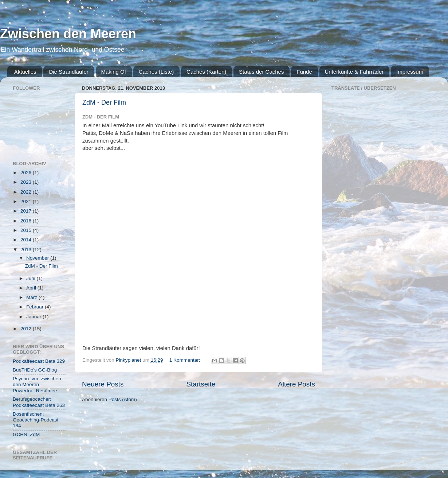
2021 (27, 201)
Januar (34, 317)
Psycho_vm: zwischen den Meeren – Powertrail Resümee (37, 384)
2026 (27, 173)
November (38, 258)
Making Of (114, 72)
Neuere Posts (103, 384)
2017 (27, 211)
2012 (27, 329)
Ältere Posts (296, 384)
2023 (27, 182)
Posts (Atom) (123, 399)
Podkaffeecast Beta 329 (39, 361)
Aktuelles (25, 72)
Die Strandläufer (68, 72)
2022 (27, 192)
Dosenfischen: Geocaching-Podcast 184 (36, 420)
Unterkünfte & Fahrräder (354, 72)
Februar (36, 307)
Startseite (201, 384)
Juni (32, 278)
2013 (27, 250)
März (32, 297)
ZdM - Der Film (104, 102)
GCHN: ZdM (26, 434)
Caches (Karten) (206, 72)
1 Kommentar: (186, 360)
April (32, 288)
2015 (27, 230)
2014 (27, 240)
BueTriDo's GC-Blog (35, 370)
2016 (27, 221)
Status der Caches (261, 72)
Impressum (410, 72)
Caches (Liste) (156, 72)
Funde (304, 72)
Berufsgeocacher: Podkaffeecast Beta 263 (39, 402)
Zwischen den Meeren (68, 34)
